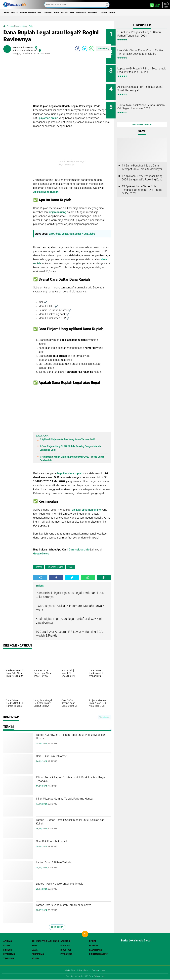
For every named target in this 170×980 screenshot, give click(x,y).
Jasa (106, 971)
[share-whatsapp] (92, 49)
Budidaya (65, 945)
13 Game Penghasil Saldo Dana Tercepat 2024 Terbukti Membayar (142, 159)
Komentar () (103, 49)
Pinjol (38, 26)
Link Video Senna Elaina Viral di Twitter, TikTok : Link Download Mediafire (146, 52)
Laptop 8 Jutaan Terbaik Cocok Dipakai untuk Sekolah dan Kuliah (73, 824)
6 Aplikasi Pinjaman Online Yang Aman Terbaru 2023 (67, 439)
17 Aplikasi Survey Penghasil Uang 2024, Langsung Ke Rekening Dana (142, 169)
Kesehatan (9, 954)
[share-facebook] (78, 49)
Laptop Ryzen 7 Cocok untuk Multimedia (63, 887)
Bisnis (76, 13)
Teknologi (9, 958)
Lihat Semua (57, 927)
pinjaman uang (57, 212)
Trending (142, 13)
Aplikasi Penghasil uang (41, 13)
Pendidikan (111, 13)
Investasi (66, 950)
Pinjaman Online (25, 26)
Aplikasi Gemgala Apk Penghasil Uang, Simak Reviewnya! (142, 86)
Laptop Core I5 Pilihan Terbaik (64, 863)
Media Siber (68, 971)
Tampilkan (104, 717)
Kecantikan (96, 950)
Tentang (97, 971)
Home (8, 13)
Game (98, 13)
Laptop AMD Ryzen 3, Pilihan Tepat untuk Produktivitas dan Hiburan (69, 739)
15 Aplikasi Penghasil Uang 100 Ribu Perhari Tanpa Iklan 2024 (145, 36)
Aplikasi (19, 13)
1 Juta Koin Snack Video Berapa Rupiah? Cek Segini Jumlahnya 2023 (144, 103)
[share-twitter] (85, 49)
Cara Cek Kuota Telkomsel (61, 842)
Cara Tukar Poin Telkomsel (61, 757)
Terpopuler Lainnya (142, 116)
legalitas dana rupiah (69, 473)
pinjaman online (49, 118)
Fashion (93, 945)
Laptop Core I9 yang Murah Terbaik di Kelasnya (71, 909)
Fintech (87, 13)
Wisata (154, 13)
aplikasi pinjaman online (86, 510)
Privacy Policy (83, 971)
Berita (93, 941)
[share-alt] (40, 577)
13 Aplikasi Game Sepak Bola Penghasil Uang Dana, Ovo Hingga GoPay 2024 (142, 181)
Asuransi (63, 13)
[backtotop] (85, 934)
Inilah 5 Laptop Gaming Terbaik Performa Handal (65, 802)
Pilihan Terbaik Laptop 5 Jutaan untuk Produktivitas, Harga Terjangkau (71, 781)
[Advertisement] (72, 81)
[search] (77, 5)
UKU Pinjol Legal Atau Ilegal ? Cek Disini (73, 234)
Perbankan (127, 13)
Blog (34, 945)
